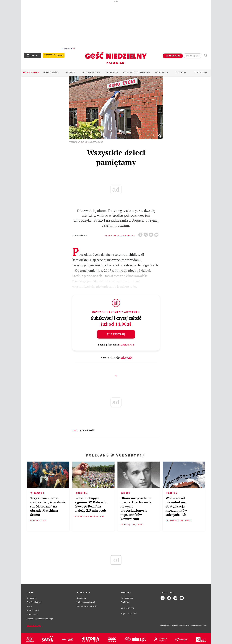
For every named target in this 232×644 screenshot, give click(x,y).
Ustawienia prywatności (87, 606)
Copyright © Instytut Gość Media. (173, 625)
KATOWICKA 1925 (91, 72)
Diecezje (181, 72)
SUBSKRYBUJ (173, 56)
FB (141, 234)
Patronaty (162, 72)
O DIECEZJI (201, 72)
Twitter (146, 234)
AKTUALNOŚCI (51, 72)
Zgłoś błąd (34, 626)
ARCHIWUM (112, 72)
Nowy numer (31, 72)
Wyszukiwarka (206, 56)
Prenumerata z (50, 55)
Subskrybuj (116, 334)
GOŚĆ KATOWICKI (87, 430)
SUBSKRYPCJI (127, 345)
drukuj (152, 234)
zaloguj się (193, 56)
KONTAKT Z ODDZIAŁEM (137, 72)
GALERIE (70, 72)
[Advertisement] (116, 25)
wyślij (157, 234)
